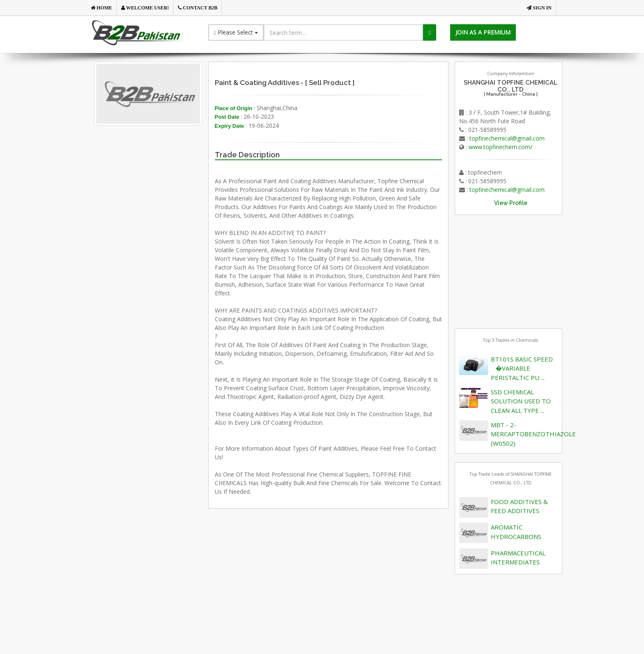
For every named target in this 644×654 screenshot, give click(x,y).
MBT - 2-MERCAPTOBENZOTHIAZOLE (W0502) (533, 434)
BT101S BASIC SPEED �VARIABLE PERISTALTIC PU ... (522, 368)
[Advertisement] (161, 219)
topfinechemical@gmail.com (507, 138)
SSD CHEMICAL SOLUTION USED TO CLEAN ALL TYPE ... (521, 401)
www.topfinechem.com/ (500, 147)
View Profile (511, 203)
